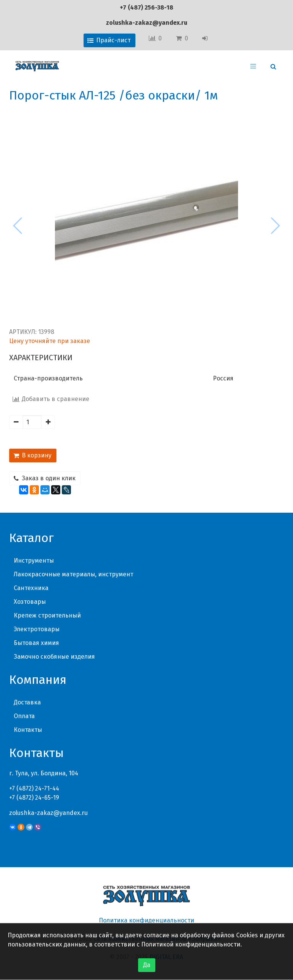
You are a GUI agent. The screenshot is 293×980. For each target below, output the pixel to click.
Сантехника (31, 588)
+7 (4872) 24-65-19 (34, 798)
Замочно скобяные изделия (54, 657)
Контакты (28, 730)
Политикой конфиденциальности (191, 944)
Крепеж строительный (47, 615)
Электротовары (37, 629)
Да (147, 965)
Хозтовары (30, 602)
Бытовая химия (36, 643)
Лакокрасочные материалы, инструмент (73, 574)
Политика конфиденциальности (146, 920)
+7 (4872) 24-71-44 (34, 788)
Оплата (24, 716)
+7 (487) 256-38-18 (146, 7)
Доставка (27, 702)
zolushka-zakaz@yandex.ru (147, 23)
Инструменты (34, 561)
